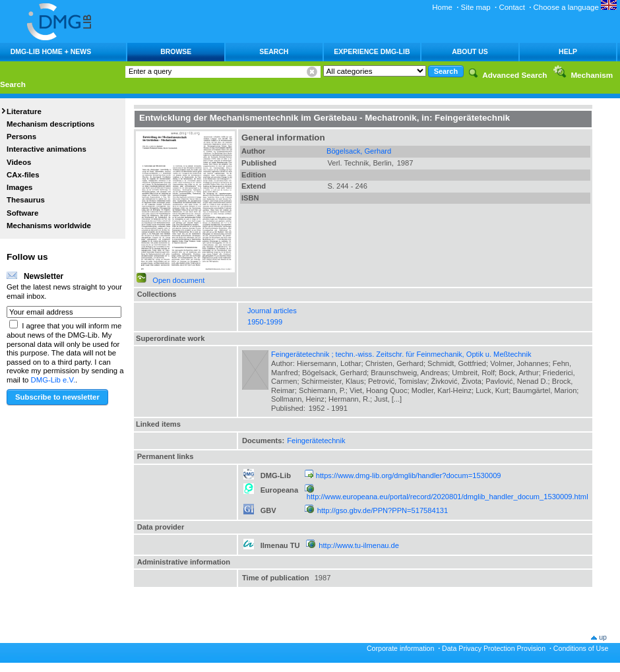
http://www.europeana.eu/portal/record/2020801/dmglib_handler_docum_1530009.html (448, 497)
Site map (476, 7)
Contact (511, 7)
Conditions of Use (581, 648)
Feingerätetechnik (316, 441)
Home (442, 7)
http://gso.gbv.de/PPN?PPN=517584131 (383, 510)
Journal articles (272, 311)
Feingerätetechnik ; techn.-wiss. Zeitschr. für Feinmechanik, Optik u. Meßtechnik (401, 354)
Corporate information (400, 648)
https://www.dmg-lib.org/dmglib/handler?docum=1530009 (409, 475)
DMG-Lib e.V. (53, 380)
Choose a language (575, 7)
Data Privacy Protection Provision (494, 648)
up (603, 637)
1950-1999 (265, 322)
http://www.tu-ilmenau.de (359, 545)
